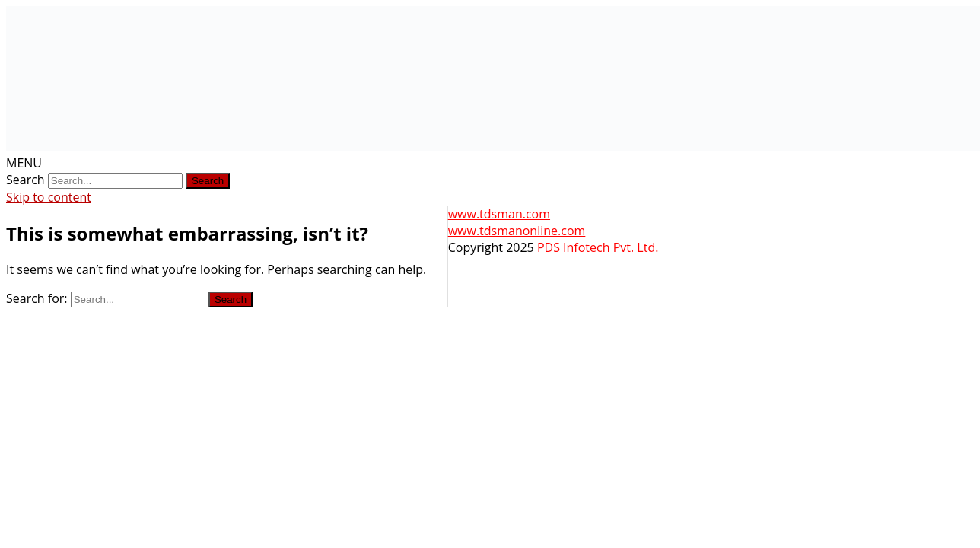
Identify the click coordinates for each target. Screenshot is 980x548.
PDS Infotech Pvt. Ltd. (598, 247)
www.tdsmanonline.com (517, 231)
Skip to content (49, 197)
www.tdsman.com (499, 214)
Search (25, 180)
